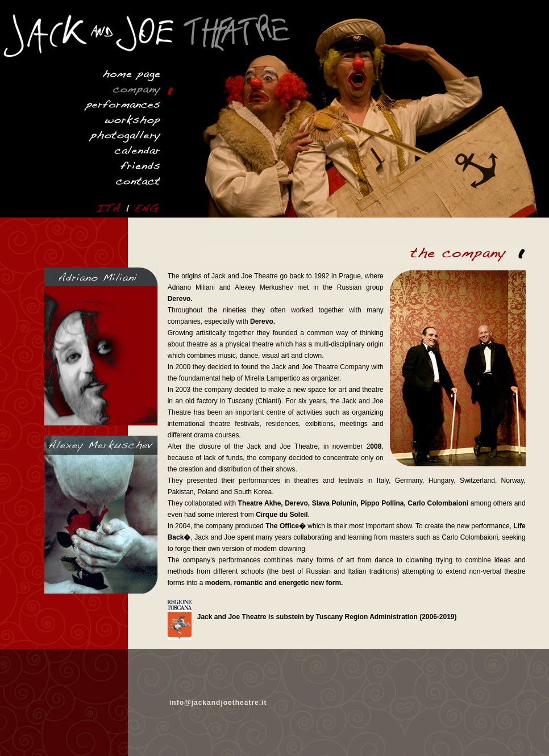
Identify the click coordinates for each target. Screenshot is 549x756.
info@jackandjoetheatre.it (218, 703)
